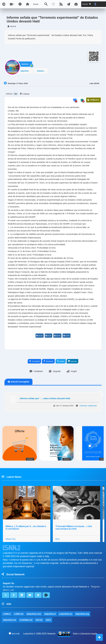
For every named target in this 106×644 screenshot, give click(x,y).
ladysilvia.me (10, 620)
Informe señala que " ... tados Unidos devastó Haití (45, 398)
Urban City (11, 539)
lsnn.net (14, 634)
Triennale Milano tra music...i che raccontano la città (74, 528)
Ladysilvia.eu (66, 614)
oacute (39, 336)
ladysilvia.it (50, 614)
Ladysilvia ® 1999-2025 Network (39, 634)
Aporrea (25, 64)
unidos (66, 336)
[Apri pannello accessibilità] (20, 4)
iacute (48, 336)
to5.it (48, 620)
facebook (48, 361)
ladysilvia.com (34, 614)
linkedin (72, 361)
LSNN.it (7, 614)
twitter (61, 361)
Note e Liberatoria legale (85, 634)
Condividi (34, 361)
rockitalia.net (26, 620)
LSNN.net (19, 614)
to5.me (39, 620)
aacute (57, 336)
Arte (57, 539)
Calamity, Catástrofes (43, 71)
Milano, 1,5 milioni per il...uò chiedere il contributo (26, 528)
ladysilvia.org (82, 614)
